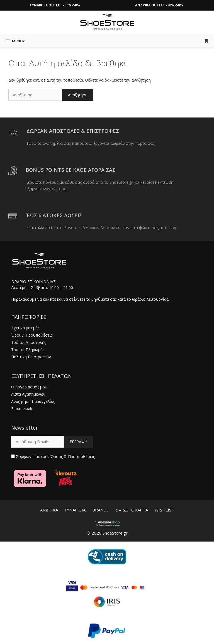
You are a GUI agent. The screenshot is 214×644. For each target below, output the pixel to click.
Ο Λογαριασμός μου (29, 387)
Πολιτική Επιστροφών (31, 357)
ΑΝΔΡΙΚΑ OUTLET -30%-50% (159, 5)
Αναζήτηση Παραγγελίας (33, 401)
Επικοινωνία (22, 409)
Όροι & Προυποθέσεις (32, 335)
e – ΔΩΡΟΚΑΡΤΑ (132, 510)
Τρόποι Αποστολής (29, 342)
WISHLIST (164, 510)
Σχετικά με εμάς (25, 328)
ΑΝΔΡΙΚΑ (49, 510)
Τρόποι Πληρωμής (28, 350)
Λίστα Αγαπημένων (28, 394)
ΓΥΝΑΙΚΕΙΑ (75, 510)
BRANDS (100, 510)
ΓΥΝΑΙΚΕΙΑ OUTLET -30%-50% (55, 5)
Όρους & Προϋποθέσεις (73, 456)
